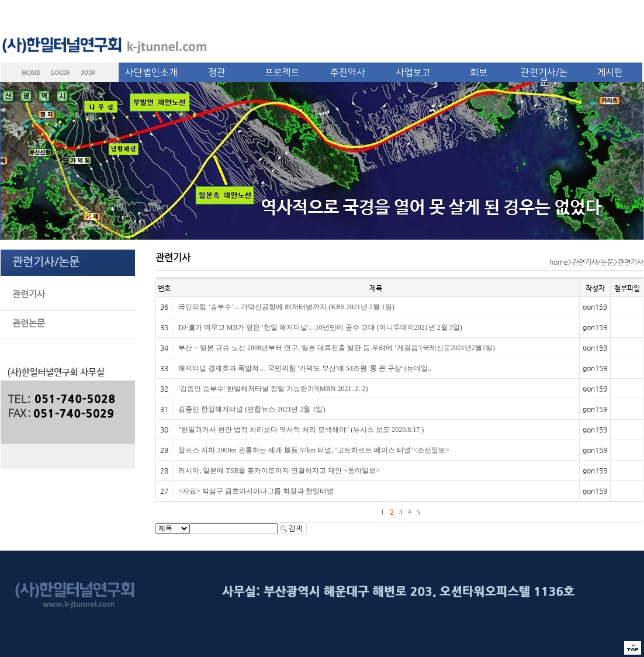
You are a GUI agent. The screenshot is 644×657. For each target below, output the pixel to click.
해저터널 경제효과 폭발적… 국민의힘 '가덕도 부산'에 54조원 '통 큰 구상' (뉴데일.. (305, 368)
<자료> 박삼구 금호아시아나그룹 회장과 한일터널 (256, 491)
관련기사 (29, 294)
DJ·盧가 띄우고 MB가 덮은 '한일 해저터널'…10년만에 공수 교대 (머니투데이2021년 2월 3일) (320, 327)
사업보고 (413, 72)
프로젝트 (282, 72)
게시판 (610, 72)
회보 (479, 72)
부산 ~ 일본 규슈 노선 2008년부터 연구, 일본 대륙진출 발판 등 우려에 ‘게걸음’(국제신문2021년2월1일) (336, 348)
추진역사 (348, 72)
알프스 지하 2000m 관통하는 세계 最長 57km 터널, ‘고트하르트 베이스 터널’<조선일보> (314, 450)
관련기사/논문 (544, 77)
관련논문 (29, 323)
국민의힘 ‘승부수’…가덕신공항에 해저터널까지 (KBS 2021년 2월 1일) (286, 307)
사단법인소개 (151, 72)
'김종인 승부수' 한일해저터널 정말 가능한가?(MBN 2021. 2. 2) (273, 389)
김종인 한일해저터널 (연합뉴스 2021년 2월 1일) (252, 409)
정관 (217, 72)
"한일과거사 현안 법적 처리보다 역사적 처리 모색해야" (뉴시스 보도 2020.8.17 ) (301, 430)
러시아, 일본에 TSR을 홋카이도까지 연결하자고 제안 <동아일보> (279, 471)
